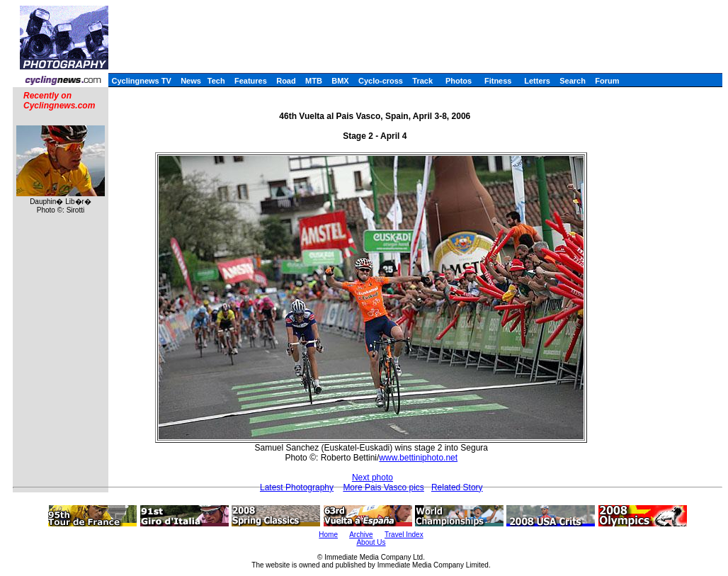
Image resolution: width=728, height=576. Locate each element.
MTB (314, 81)
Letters (537, 81)
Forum (607, 81)
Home (328, 535)
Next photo (372, 478)
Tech (216, 81)
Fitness (498, 81)
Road (286, 81)
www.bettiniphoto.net (418, 458)
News (191, 81)
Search (573, 81)
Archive (361, 535)
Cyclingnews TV (141, 81)
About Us (371, 542)
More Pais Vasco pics (383, 487)
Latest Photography (297, 487)
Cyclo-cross (381, 81)
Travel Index (404, 535)
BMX (340, 81)
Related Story (457, 487)
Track (422, 81)
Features (251, 81)
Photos (459, 81)
